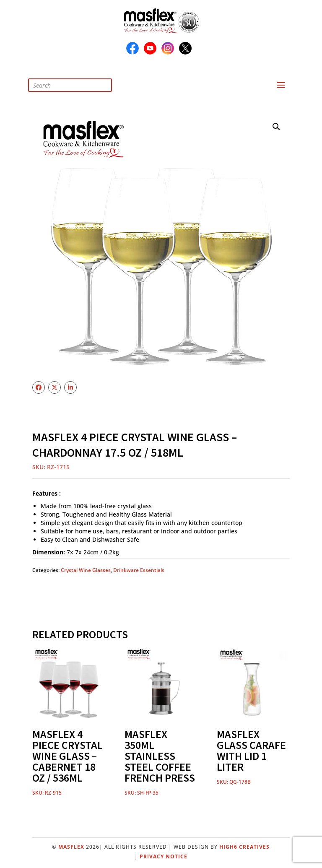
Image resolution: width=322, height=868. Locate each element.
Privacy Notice (164, 856)
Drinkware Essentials (139, 570)
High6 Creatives (244, 847)
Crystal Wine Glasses (86, 570)
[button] (276, 127)
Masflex (71, 847)
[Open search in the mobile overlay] (76, 85)
